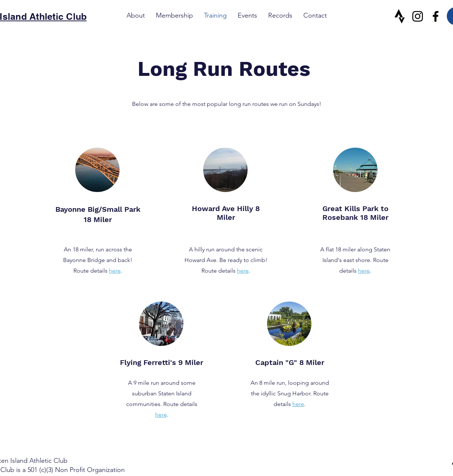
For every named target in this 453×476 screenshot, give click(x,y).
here (115, 271)
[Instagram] (418, 16)
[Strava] (400, 16)
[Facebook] (436, 16)
